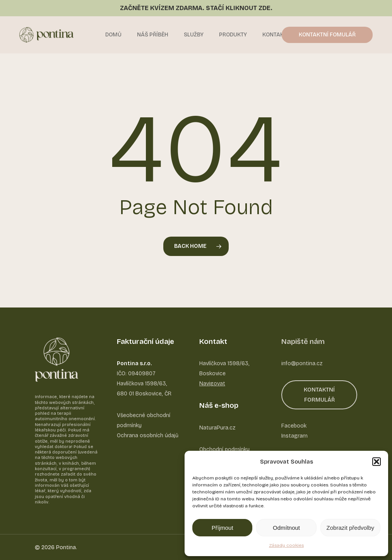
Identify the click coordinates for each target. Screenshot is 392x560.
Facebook (294, 426)
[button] (377, 462)
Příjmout (223, 528)
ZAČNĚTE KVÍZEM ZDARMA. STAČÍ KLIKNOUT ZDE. (196, 8)
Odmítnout (286, 528)
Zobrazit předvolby (350, 528)
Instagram (294, 436)
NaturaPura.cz (217, 428)
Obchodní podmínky (224, 449)
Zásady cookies (286, 545)
